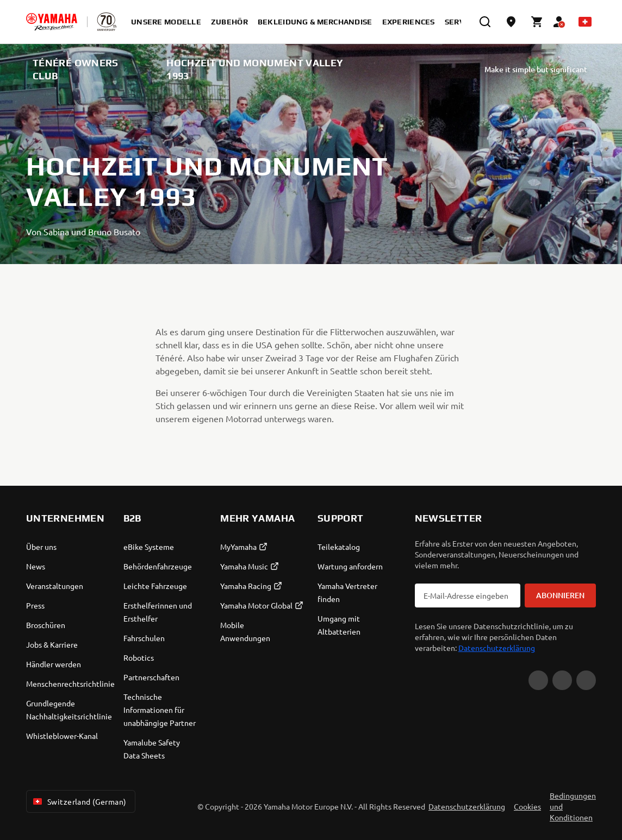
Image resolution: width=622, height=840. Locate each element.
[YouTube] (538, 680)
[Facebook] (562, 680)
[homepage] (52, 22)
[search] (485, 22)
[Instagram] (586, 680)
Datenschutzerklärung (497, 648)
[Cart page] (537, 22)
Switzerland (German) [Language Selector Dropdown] (79, 801)
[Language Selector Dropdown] (585, 22)
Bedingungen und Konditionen (573, 806)
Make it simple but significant (488, 69)
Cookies (527, 806)
